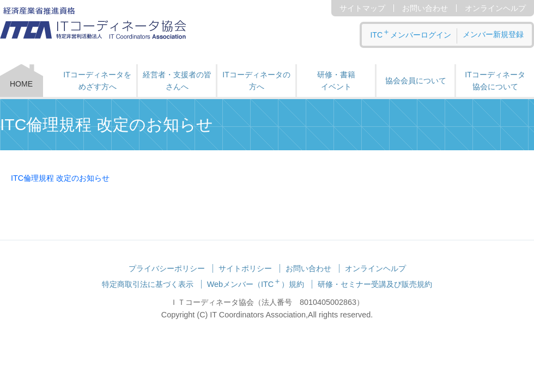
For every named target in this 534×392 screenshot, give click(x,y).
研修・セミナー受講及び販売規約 (375, 284)
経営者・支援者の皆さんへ (177, 81)
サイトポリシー (245, 268)
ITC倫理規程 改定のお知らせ (60, 178)
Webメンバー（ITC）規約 (256, 284)
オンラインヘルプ (495, 8)
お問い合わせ (425, 8)
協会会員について (416, 81)
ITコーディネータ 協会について (495, 81)
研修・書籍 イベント (336, 81)
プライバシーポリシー (167, 268)
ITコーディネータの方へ (256, 81)
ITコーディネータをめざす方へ (97, 81)
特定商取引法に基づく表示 (148, 284)
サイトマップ (362, 8)
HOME (21, 84)
